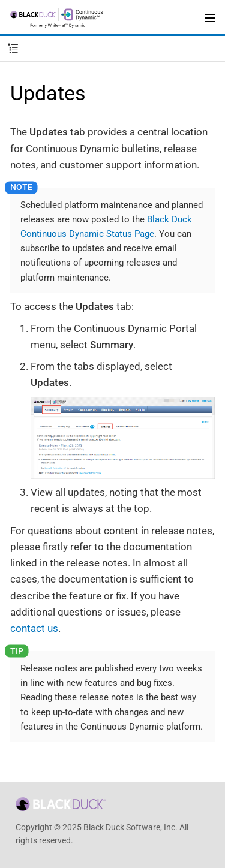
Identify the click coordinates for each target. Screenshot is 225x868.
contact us (34, 628)
